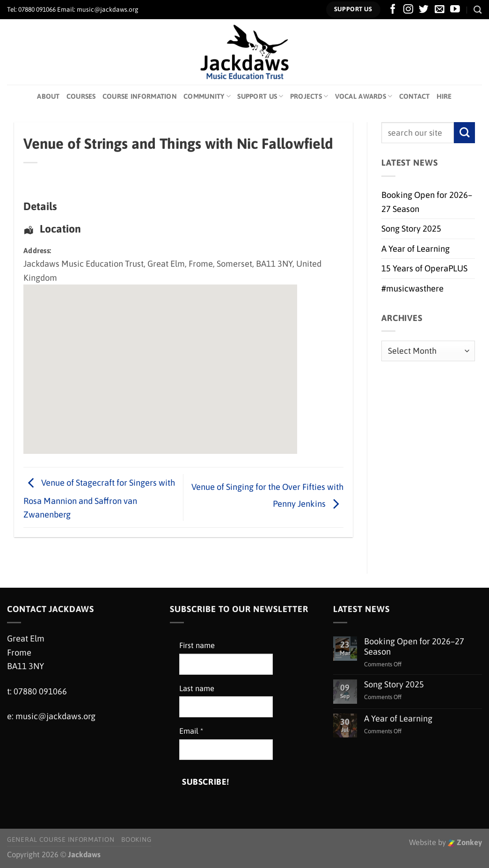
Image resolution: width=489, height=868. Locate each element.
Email (191, 731)
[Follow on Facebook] (393, 10)
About (48, 96)
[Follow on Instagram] (408, 10)
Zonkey (465, 842)
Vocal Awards (364, 96)
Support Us (260, 96)
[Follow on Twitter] (424, 10)
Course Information (140, 96)
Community (207, 96)
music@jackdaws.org (55, 716)
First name (197, 646)
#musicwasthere (412, 288)
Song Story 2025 (411, 229)
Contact (415, 96)
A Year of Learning (416, 249)
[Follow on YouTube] (455, 10)
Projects (309, 96)
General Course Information (61, 839)
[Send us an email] (440, 10)
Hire (444, 96)
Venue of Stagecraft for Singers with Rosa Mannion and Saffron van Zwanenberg (99, 499)
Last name (197, 689)
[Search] (478, 10)
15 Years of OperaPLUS (424, 268)
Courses (81, 96)
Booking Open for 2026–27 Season (427, 202)
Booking (136, 839)
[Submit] (464, 133)
